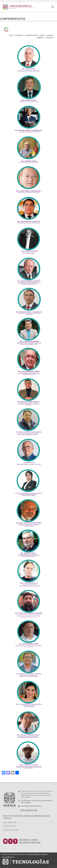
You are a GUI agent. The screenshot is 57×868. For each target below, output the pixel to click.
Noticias (50, 35)
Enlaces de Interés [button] (10, 826)
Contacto (50, 37)
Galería (42, 35)
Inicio (11, 35)
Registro (40, 37)
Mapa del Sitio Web (10, 822)
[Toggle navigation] (53, 7)
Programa (19, 35)
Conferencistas (31, 35)
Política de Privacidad (11, 830)
